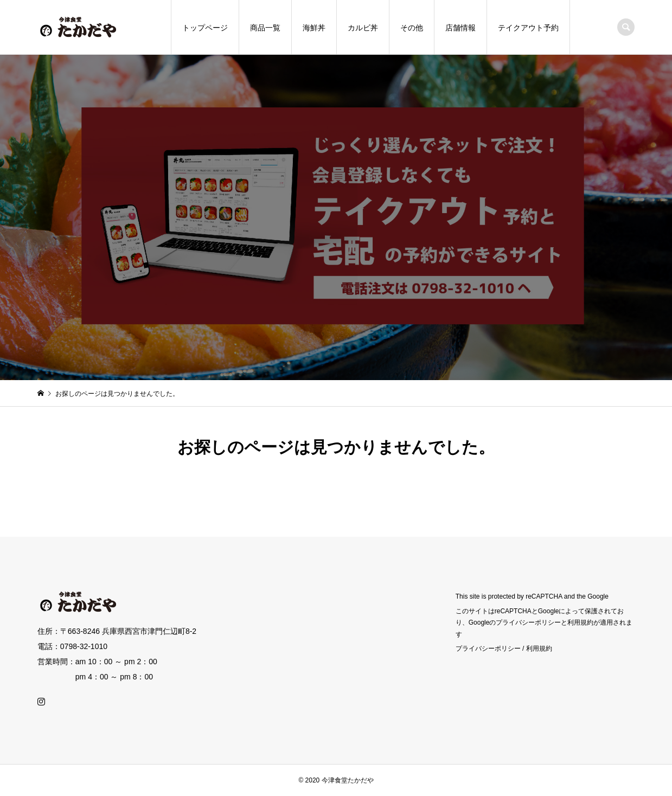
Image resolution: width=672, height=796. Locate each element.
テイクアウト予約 (528, 28)
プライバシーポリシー (488, 649)
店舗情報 (460, 28)
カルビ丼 (363, 28)
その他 (412, 28)
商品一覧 (265, 28)
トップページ (205, 28)
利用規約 (539, 649)
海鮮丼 (314, 28)
